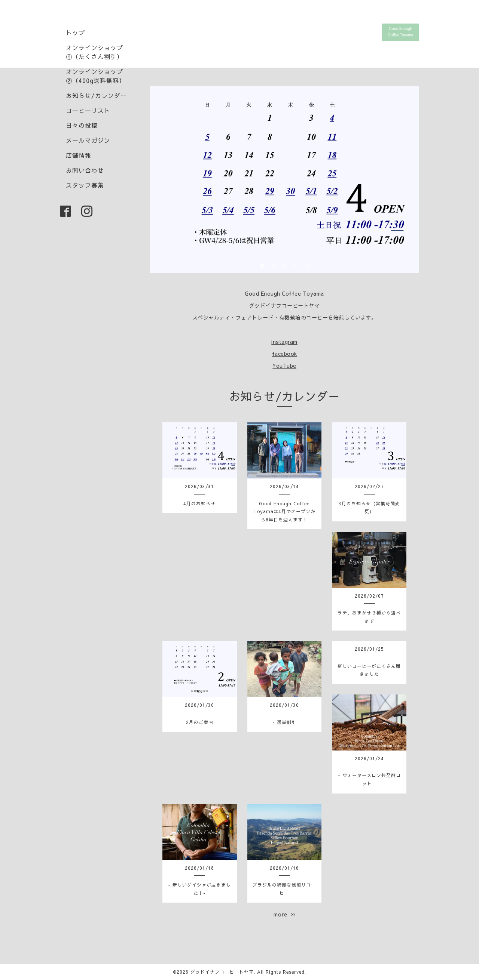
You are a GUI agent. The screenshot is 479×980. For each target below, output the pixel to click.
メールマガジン (88, 140)
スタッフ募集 (85, 185)
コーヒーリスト (88, 110)
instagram (284, 342)
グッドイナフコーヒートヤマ (222, 972)
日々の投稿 (82, 125)
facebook (285, 354)
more (285, 914)
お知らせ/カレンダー (96, 95)
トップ (75, 33)
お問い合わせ (85, 170)
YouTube (284, 366)
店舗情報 (79, 155)
